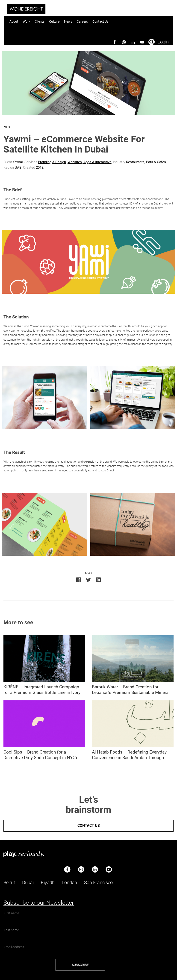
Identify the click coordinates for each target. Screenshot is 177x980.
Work (27, 21)
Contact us (89, 826)
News (68, 21)
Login (163, 41)
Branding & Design (52, 162)
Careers (82, 21)
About (14, 21)
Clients (40, 21)
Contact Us (100, 21)
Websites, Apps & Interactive (89, 162)
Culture (54, 21)
